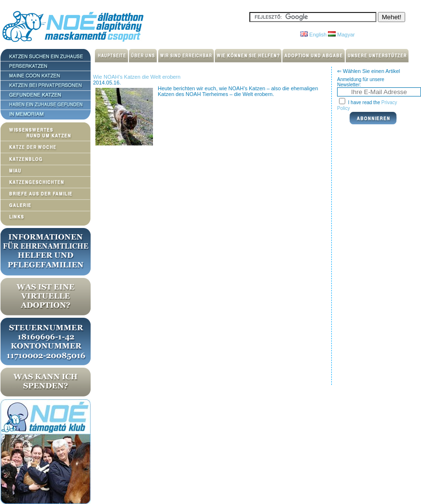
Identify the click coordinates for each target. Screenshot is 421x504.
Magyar (341, 35)
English (313, 35)
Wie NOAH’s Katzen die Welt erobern (137, 77)
